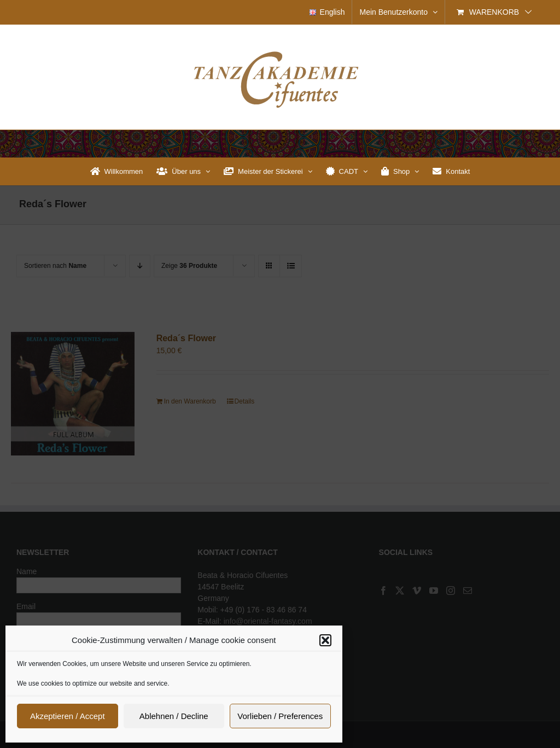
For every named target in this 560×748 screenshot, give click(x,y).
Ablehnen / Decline (174, 716)
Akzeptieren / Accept (68, 716)
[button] (325, 640)
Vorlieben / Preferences (280, 716)
